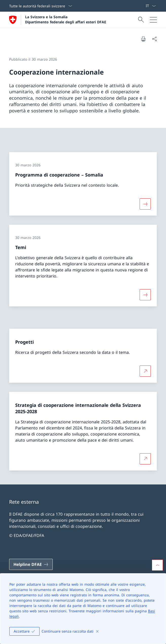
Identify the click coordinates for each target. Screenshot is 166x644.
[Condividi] (154, 39)
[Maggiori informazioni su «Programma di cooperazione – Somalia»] (145, 204)
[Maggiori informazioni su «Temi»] (145, 295)
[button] (157, 565)
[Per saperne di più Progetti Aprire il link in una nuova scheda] (145, 371)
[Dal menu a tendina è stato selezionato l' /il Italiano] (151, 6)
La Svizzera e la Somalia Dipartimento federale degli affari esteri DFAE (66, 19)
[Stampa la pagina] (143, 39)
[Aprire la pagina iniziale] (58, 20)
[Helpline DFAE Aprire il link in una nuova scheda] (31, 564)
